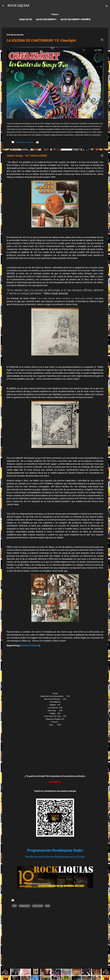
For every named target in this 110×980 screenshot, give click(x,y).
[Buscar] (107, 6)
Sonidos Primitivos (30, 645)
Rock (48, 906)
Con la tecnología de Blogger (55, 974)
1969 (14, 906)
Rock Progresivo (46, 20)
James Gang (38, 906)
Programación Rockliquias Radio (55, 850)
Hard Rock (26, 20)
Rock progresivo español (76, 20)
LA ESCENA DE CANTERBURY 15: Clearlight (41, 40)
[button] (102, 40)
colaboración (24, 906)
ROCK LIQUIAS (18, 6)
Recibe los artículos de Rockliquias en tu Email (55, 857)
